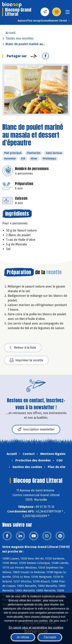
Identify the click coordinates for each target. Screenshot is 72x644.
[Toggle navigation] (68, 13)
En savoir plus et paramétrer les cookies (36, 628)
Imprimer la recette (26, 360)
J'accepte (50, 637)
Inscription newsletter (36, 429)
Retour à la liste (23, 348)
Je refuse (23, 637)
